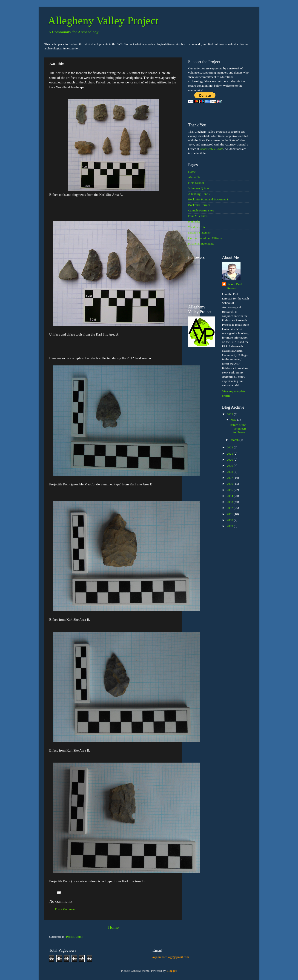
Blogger (171, 971)
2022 (230, 447)
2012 (230, 508)
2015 (230, 490)
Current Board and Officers (205, 238)
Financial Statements (201, 244)
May (234, 420)
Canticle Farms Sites (201, 210)
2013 (230, 502)
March (235, 440)
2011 (230, 514)
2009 (230, 526)
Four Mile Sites (198, 216)
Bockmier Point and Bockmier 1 (208, 199)
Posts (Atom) (74, 937)
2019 (230, 466)
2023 (230, 414)
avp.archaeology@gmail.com (171, 957)
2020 (230, 460)
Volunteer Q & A (199, 188)
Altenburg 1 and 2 (199, 194)
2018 (230, 472)
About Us (194, 177)
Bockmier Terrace (199, 205)
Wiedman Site (197, 227)
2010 (230, 520)
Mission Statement (200, 232)
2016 (230, 484)
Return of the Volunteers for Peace (238, 429)
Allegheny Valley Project (103, 21)
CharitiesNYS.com (212, 149)
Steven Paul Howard (235, 286)
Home (113, 927)
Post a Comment (65, 909)
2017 (230, 478)
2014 (230, 496)
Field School (196, 183)
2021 (230, 454)
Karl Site (194, 221)
